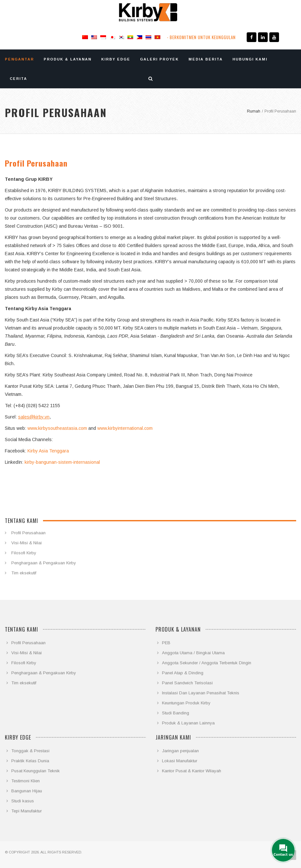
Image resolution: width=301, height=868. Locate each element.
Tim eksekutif (24, 573)
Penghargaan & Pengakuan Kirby (44, 563)
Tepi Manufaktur (27, 811)
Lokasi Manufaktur (180, 761)
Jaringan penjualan (180, 751)
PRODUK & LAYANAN (68, 59)
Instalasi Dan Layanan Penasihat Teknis (201, 693)
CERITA (18, 79)
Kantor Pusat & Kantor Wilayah (192, 771)
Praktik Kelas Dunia (30, 761)
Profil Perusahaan (28, 533)
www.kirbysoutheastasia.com (57, 428)
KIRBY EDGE (116, 59)
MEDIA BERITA (206, 59)
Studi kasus (23, 801)
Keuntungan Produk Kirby (186, 703)
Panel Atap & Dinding (183, 673)
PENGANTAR (19, 59)
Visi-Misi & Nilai (27, 543)
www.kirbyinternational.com (125, 428)
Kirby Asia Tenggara (48, 451)
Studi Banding (176, 713)
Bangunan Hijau (27, 791)
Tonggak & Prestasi (30, 751)
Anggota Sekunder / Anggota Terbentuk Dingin (207, 663)
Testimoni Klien (26, 781)
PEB (166, 643)
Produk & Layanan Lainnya (188, 723)
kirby (29, 462)
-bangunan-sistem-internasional (67, 462)
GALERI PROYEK (159, 59)
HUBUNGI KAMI (250, 59)
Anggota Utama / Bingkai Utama (193, 653)
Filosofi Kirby (24, 553)
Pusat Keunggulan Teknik (36, 771)
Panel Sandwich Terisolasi (187, 683)
